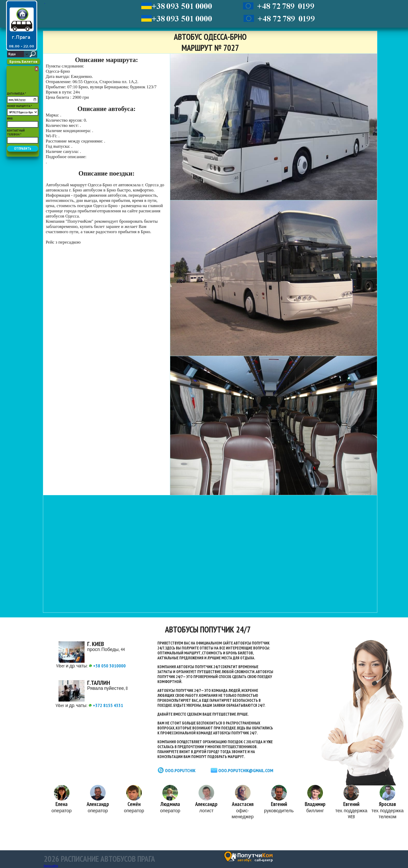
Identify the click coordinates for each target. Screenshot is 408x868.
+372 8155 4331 (106, 705)
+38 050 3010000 (107, 666)
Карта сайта (51, 866)
